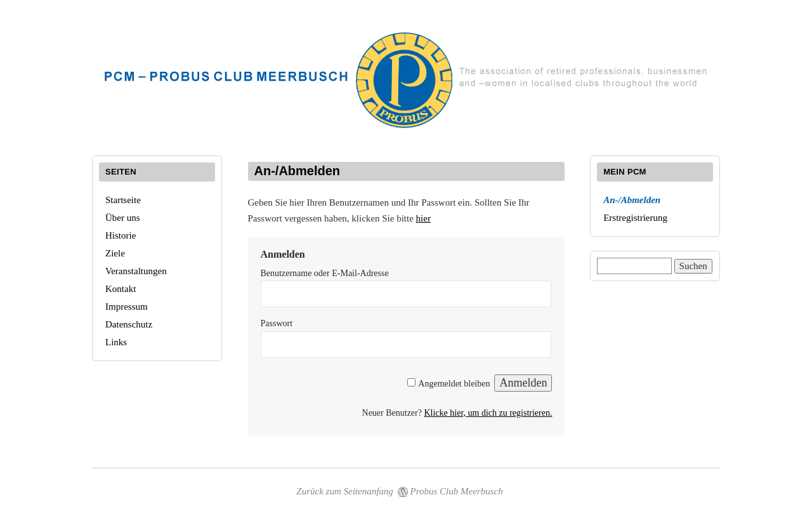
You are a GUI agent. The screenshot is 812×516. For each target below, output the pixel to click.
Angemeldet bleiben (454, 384)
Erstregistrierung (635, 218)
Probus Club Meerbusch (457, 491)
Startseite (123, 200)
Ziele (115, 253)
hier (423, 218)
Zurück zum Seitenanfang (344, 491)
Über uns (123, 218)
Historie (121, 235)
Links (116, 342)
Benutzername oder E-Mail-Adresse (325, 273)
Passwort (277, 323)
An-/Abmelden (632, 200)
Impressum (127, 307)
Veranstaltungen (136, 271)
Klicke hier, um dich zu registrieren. (488, 413)
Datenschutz (129, 324)
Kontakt (121, 289)
